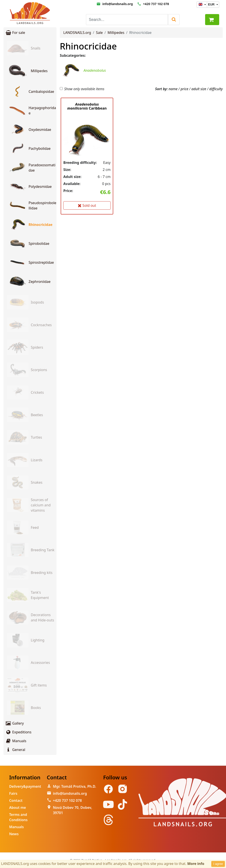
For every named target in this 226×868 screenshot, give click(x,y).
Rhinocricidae (88, 46)
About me (18, 808)
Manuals (16, 741)
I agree (218, 864)
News (14, 834)
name (173, 89)
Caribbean (87, 106)
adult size (199, 89)
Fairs (13, 793)
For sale (15, 33)
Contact (16, 800)
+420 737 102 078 (156, 4)
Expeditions (18, 732)
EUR (212, 4)
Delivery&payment (25, 786)
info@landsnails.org (118, 4)
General (15, 750)
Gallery (15, 723)
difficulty (216, 89)
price (184, 89)
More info (196, 864)
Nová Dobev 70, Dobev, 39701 (73, 810)
